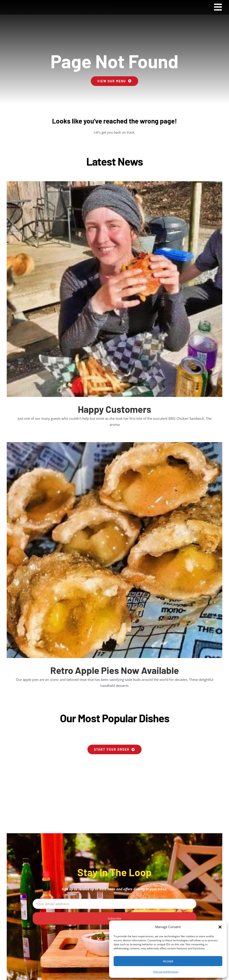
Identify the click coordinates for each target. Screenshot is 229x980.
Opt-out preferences (166, 972)
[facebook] (90, 939)
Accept (168, 961)
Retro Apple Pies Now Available (115, 670)
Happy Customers (114, 409)
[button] (220, 927)
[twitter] (98, 939)
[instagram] (106, 939)
